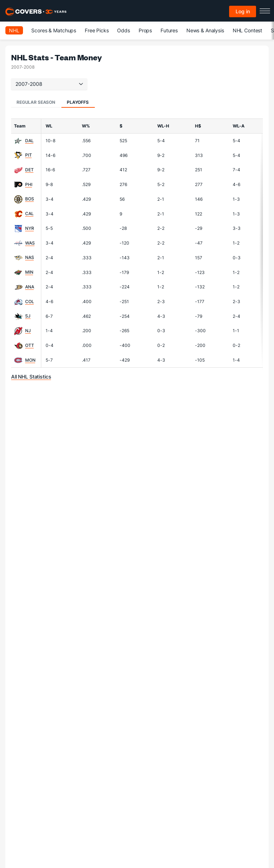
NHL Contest (247, 30)
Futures (169, 30)
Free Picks (97, 30)
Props (145, 30)
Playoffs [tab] (78, 102)
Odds (123, 30)
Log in (243, 11)
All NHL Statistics (31, 377)
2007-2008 (49, 84)
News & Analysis (205, 30)
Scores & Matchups (54, 30)
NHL (14, 30)
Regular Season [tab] (36, 102)
